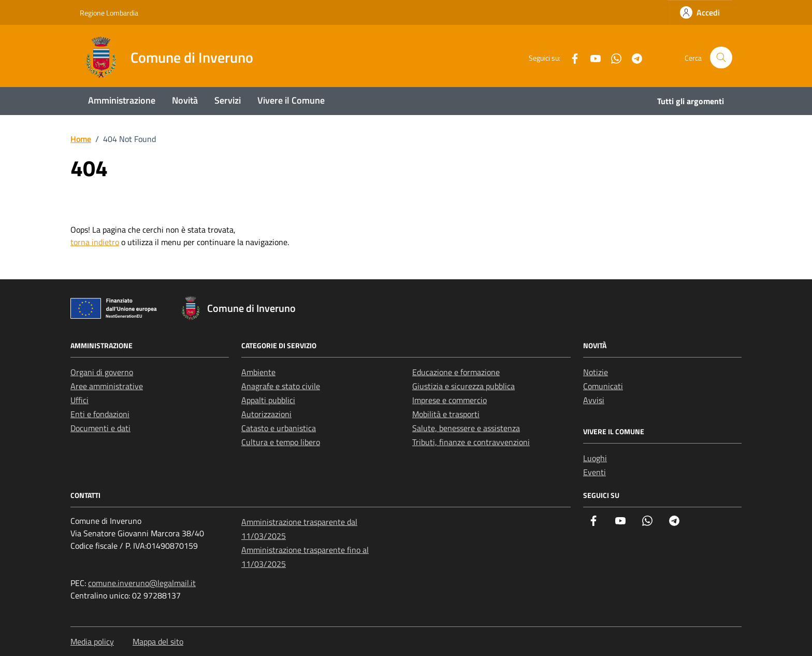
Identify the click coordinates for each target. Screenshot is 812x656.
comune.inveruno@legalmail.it (142, 583)
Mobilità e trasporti (446, 414)
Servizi (228, 100)
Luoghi (595, 458)
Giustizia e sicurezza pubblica (463, 386)
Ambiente (258, 372)
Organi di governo (102, 372)
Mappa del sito (158, 641)
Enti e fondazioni (100, 414)
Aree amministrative (107, 386)
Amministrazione (122, 100)
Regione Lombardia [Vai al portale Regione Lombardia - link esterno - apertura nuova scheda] (109, 13)
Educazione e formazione (456, 372)
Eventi (594, 472)
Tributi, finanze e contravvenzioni (471, 442)
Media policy (92, 641)
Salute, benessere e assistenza (466, 428)
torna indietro (95, 242)
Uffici (79, 400)
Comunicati (603, 386)
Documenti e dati (100, 428)
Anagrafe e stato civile (281, 386)
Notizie (596, 372)
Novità (185, 100)
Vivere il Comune (291, 100)
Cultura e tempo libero (281, 442)
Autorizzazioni (266, 414)
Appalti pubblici (268, 400)
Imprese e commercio (450, 400)
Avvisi (594, 400)
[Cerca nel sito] (721, 58)
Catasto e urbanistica (279, 428)
